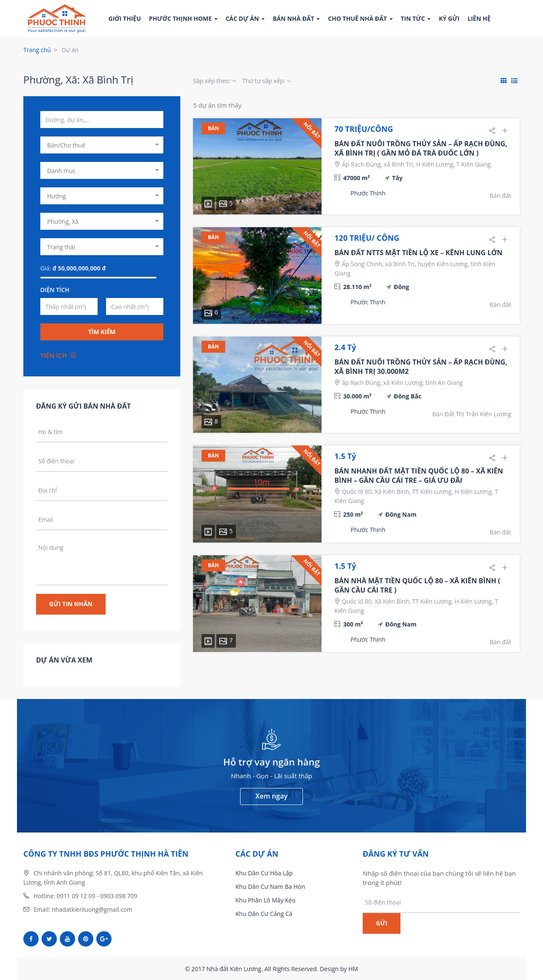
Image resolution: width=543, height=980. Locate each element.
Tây (397, 178)
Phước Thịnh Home (183, 18)
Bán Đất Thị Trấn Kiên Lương (472, 414)
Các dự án (245, 18)
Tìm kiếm (102, 332)
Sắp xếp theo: (214, 81)
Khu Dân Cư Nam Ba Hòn (270, 887)
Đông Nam (401, 514)
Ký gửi (449, 18)
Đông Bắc (407, 396)
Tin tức (416, 18)
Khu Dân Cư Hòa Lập (264, 873)
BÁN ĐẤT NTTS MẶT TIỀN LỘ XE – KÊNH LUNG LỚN (418, 253)
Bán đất (501, 196)
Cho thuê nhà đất (360, 18)
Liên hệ (479, 18)
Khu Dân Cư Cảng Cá (264, 914)
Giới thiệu (125, 18)
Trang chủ (37, 50)
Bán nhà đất (296, 18)
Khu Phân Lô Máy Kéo (266, 900)
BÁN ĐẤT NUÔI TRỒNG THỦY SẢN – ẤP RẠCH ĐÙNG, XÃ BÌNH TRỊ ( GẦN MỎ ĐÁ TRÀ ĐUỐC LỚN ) (421, 148)
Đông (401, 287)
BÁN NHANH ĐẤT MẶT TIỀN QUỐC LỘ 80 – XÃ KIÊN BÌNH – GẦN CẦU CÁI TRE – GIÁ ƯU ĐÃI (418, 476)
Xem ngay (271, 796)
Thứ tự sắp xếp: (266, 81)
